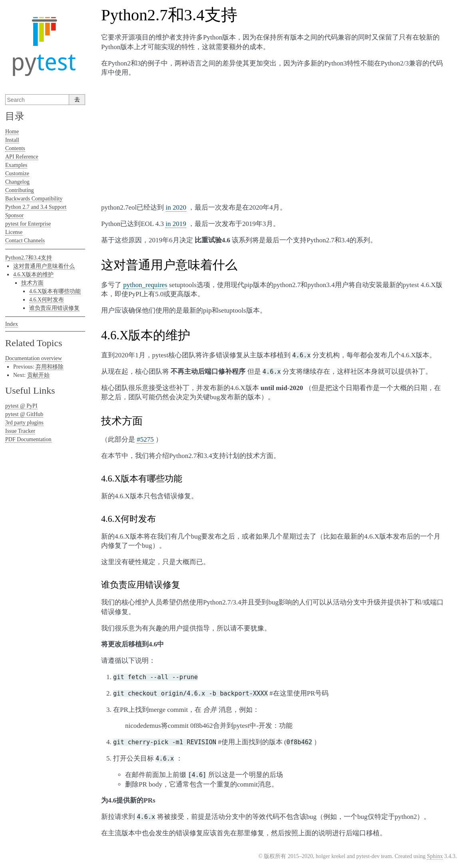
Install (12, 140)
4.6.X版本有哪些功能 (55, 291)
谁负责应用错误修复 (54, 308)
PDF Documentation (28, 439)
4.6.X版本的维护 (33, 274)
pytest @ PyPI (21, 406)
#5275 (145, 439)
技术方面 (32, 283)
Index (12, 324)
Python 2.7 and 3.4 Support (36, 207)
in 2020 (176, 207)
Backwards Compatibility (34, 199)
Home (12, 132)
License (14, 232)
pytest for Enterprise (28, 224)
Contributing (20, 190)
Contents (15, 148)
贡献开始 (38, 375)
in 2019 (176, 224)
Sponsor (14, 215)
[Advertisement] (273, 140)
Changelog (17, 182)
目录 (15, 116)
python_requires (145, 285)
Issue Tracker (20, 431)
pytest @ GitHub (24, 414)
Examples (16, 165)
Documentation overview (34, 358)
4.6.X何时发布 (47, 300)
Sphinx (435, 856)
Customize (17, 173)
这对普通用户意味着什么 (44, 266)
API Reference (22, 157)
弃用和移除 (50, 367)
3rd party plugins (24, 423)
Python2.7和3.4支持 (29, 258)
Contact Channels (25, 241)
